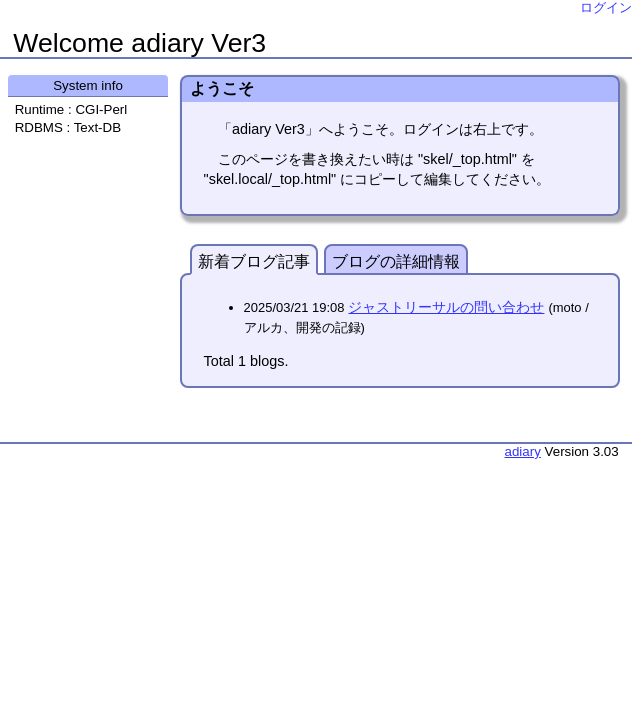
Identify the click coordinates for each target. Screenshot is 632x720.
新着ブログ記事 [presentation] (254, 261)
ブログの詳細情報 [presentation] (396, 261)
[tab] (254, 259)
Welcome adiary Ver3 (139, 43)
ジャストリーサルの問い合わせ (446, 307)
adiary (523, 451)
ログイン (606, 7)
